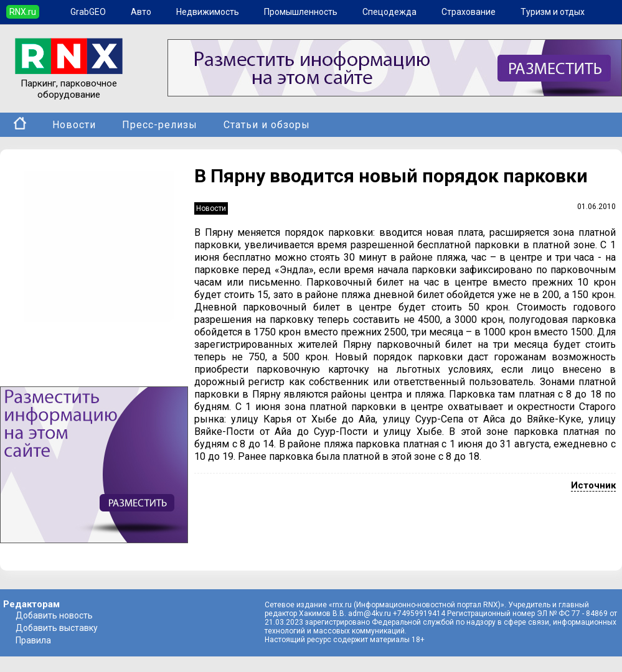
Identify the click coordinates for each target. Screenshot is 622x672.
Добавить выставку (57, 628)
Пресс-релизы (160, 125)
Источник (593, 485)
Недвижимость (208, 12)
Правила (33, 640)
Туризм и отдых (553, 12)
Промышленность (301, 12)
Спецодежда (389, 12)
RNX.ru (23, 12)
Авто (141, 12)
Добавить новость (54, 615)
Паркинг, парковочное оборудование (69, 83)
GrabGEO (88, 12)
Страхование (469, 12)
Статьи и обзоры (267, 125)
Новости (74, 125)
